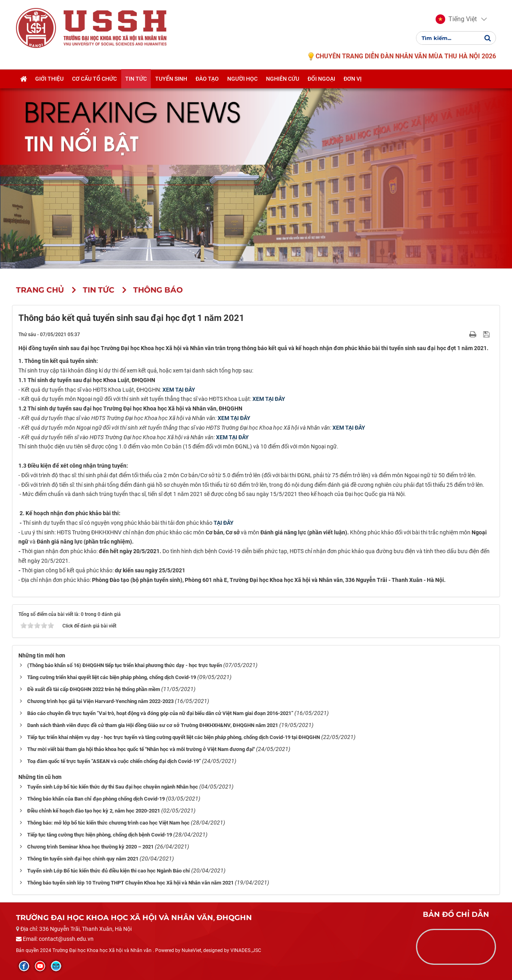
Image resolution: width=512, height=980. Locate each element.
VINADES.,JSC (246, 950)
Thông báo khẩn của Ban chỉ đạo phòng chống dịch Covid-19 (96, 799)
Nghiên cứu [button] (283, 79)
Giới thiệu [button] (49, 79)
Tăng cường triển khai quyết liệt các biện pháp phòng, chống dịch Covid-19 (112, 677)
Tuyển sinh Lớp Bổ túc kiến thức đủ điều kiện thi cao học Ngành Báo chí (109, 871)
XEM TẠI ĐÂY (179, 390)
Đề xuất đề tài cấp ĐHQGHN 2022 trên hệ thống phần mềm (94, 689)
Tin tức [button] (136, 79)
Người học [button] (242, 79)
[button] (456, 19)
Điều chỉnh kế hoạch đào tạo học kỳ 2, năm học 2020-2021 (94, 811)
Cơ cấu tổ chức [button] (94, 79)
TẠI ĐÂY (224, 523)
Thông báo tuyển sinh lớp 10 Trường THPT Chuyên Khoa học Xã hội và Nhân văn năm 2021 (130, 883)
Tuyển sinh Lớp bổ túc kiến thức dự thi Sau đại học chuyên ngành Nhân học (113, 787)
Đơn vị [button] (353, 79)
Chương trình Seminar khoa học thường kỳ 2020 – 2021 (90, 847)
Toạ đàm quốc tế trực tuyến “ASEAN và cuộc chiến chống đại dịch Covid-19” (114, 761)
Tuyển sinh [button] (171, 79)
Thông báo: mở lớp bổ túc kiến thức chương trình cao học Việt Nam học (108, 823)
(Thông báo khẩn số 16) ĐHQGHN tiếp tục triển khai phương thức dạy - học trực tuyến (125, 665)
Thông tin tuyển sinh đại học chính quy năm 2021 (83, 859)
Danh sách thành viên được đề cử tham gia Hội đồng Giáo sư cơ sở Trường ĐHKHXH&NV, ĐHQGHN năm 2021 (153, 725)
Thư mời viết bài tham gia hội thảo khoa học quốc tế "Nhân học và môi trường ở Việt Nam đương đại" (141, 749)
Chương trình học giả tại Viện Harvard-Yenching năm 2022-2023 (100, 701)
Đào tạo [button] (207, 79)
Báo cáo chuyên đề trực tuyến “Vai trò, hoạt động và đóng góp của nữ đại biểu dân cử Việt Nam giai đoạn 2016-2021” (160, 713)
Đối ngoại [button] (321, 79)
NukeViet (191, 950)
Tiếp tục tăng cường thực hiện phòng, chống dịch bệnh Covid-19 (100, 835)
